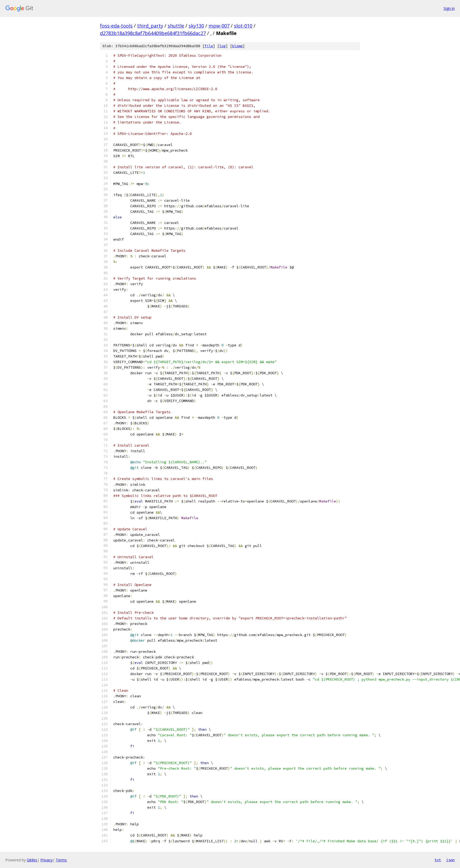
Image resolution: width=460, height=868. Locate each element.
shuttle (176, 26)
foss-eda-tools (116, 26)
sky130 (196, 26)
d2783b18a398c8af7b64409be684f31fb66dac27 (153, 33)
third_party (150, 26)
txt (438, 860)
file (209, 46)
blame (237, 46)
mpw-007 (219, 26)
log (223, 46)
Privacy (46, 860)
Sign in (449, 8)
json (450, 860)
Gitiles (32, 860)
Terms (61, 860)
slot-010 (243, 26)
